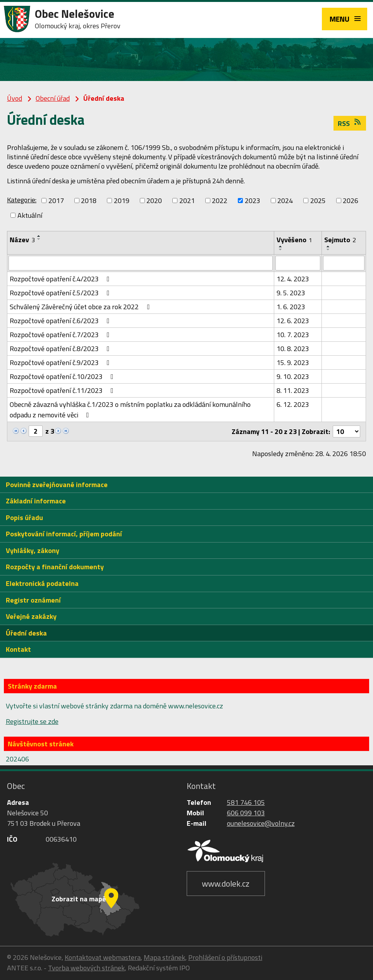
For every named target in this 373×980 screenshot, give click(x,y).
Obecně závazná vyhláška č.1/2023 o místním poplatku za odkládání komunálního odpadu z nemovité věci (130, 410)
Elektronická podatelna (42, 584)
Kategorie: (22, 200)
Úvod (15, 98)
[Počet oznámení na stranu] (346, 431)
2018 (89, 201)
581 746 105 (246, 803)
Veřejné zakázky (31, 617)
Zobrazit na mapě (79, 899)
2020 (154, 201)
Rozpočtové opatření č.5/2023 (61, 293)
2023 (253, 201)
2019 (122, 201)
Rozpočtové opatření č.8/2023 (61, 349)
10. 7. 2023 (293, 335)
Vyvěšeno (294, 240)
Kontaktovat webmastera (103, 957)
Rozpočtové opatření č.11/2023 (63, 390)
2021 (187, 201)
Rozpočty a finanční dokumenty (55, 567)
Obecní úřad (53, 98)
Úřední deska (26, 633)
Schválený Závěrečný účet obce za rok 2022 (81, 307)
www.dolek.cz (226, 884)
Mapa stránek (164, 957)
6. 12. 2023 (293, 404)
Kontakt (18, 650)
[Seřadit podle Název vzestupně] (39, 236)
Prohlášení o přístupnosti (225, 957)
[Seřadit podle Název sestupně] (39, 239)
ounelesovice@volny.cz (261, 824)
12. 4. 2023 (293, 279)
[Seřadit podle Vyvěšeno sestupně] (281, 250)
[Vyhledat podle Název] (141, 263)
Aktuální (30, 215)
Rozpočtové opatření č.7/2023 (61, 335)
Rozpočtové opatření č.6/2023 (61, 321)
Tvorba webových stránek (86, 968)
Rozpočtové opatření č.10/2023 (63, 376)
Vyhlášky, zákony (33, 550)
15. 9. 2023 (293, 363)
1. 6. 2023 (291, 307)
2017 (56, 201)
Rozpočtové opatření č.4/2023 (61, 279)
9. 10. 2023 (293, 376)
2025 (318, 201)
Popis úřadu (24, 518)
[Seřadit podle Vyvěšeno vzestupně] (281, 246)
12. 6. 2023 (293, 321)
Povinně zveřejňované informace (57, 485)
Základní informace (36, 501)
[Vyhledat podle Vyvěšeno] (298, 263)
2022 (220, 201)
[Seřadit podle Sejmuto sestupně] (328, 250)
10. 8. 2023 (293, 349)
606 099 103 (246, 813)
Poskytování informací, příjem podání (64, 534)
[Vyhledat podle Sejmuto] (344, 263)
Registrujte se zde (32, 721)
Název (22, 240)
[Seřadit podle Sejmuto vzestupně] (328, 246)
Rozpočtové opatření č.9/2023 (61, 363)
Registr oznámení (33, 600)
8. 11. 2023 (293, 390)
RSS (350, 123)
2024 (285, 201)
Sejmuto (340, 240)
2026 (351, 201)
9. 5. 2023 (291, 293)
